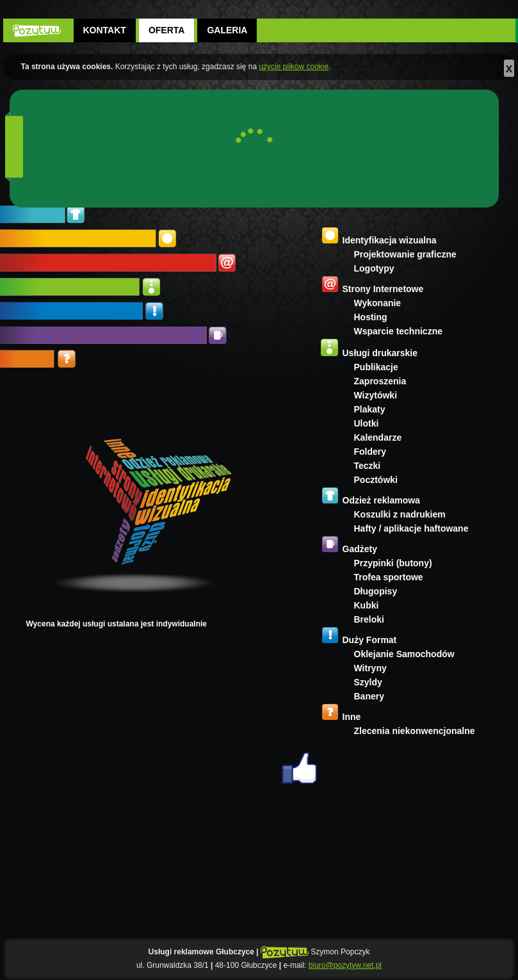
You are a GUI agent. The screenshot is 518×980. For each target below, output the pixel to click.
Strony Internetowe (383, 289)
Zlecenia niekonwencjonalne (415, 731)
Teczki (368, 466)
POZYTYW (37, 30)
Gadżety (360, 549)
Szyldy (368, 682)
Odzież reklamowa (381, 500)
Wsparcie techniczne (399, 331)
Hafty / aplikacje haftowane (411, 528)
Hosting (371, 317)
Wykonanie (378, 303)
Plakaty (370, 409)
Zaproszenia (380, 381)
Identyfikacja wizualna (390, 240)
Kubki (367, 605)
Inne (352, 717)
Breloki (369, 619)
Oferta (167, 30)
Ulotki (367, 423)
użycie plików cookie (294, 67)
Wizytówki (376, 395)
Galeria (227, 30)
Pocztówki (376, 480)
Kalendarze (378, 437)
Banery (369, 696)
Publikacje (376, 367)
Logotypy (374, 268)
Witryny (370, 668)
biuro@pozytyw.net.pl (345, 965)
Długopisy (376, 591)
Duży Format (370, 640)
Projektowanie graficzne (405, 254)
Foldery (370, 452)
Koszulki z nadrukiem (400, 514)
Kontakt (105, 30)
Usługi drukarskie (380, 353)
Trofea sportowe (389, 577)
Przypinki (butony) (393, 563)
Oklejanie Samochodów (404, 654)
